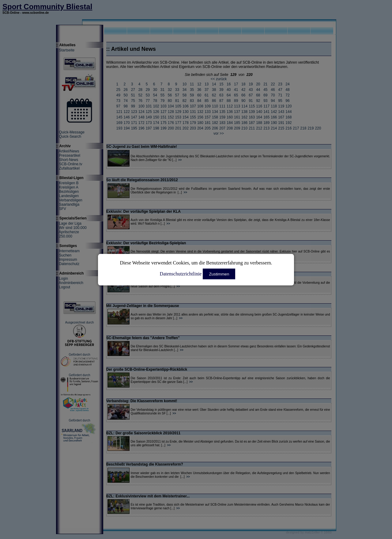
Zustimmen (219, 274)
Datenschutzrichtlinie (181, 273)
